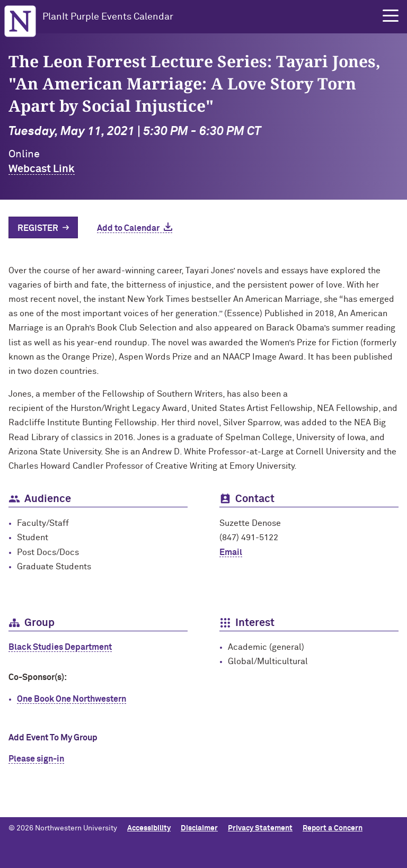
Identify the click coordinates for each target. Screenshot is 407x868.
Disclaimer (199, 828)
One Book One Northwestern (72, 699)
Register (38, 228)
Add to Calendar (128, 228)
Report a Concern (333, 828)
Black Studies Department (60, 647)
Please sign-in (36, 759)
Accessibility (149, 828)
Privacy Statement (260, 828)
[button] (391, 16)
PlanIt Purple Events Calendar (108, 17)
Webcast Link (42, 169)
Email (231, 552)
